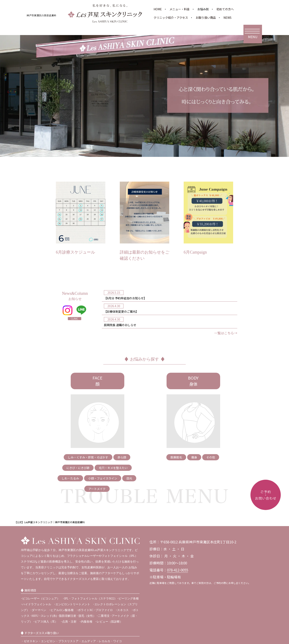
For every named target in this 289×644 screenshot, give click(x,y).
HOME (158, 9)
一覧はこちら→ (226, 333)
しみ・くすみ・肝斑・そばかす (88, 457)
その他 (211, 457)
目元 (129, 478)
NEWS (227, 18)
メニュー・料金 (180, 9)
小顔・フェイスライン (103, 478)
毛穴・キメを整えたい (113, 468)
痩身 (194, 457)
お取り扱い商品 (206, 18)
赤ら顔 (122, 457)
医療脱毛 (176, 457)
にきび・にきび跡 (78, 468)
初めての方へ (225, 9)
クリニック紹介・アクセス (171, 18)
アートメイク (97, 489)
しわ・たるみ (70, 478)
